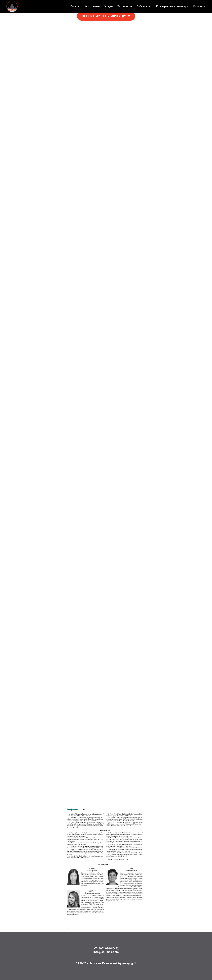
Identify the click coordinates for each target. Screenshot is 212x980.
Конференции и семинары (172, 7)
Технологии (125, 7)
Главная (75, 7)
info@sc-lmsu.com (106, 952)
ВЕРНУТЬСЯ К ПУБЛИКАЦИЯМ (106, 16)
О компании (92, 7)
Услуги (109, 7)
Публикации (144, 7)
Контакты (199, 7)
